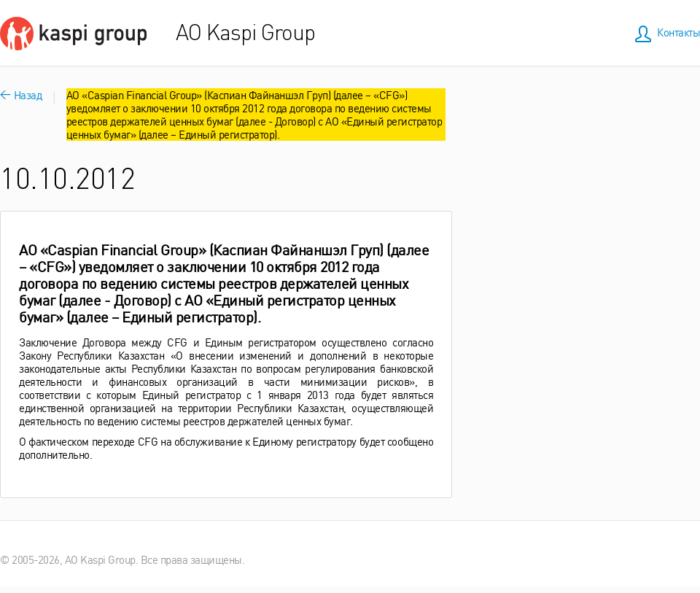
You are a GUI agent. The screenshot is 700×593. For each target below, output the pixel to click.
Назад (21, 94)
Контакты (678, 32)
